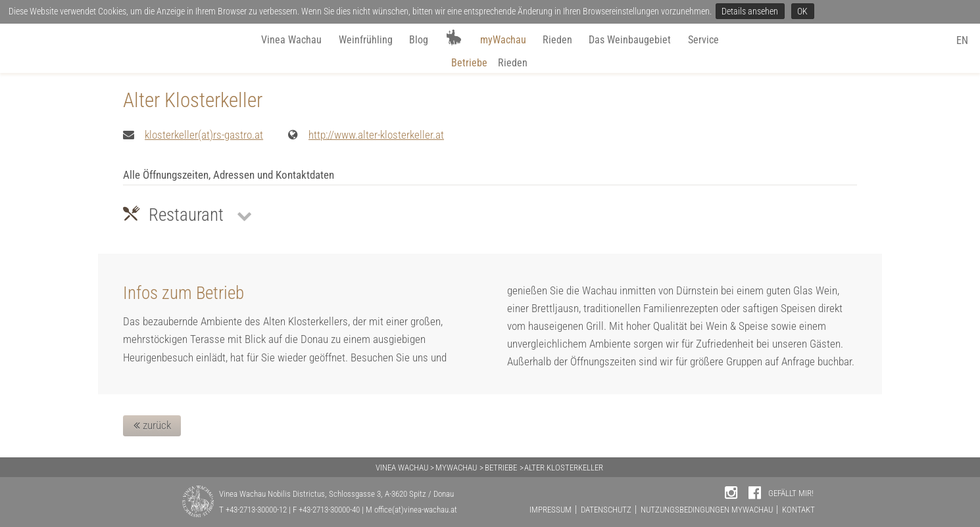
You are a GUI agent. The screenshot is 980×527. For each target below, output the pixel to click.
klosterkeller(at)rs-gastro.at (204, 135)
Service (703, 40)
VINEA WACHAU (402, 468)
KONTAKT (798, 510)
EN (962, 40)
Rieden (557, 40)
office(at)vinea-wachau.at (416, 510)
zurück (152, 425)
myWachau (503, 40)
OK (802, 11)
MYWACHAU (456, 468)
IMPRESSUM (551, 510)
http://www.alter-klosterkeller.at (376, 135)
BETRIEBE (501, 468)
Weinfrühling (366, 40)
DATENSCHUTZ (606, 510)
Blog (419, 40)
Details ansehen (750, 11)
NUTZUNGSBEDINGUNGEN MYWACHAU (707, 510)
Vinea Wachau (291, 40)
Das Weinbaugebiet (630, 40)
